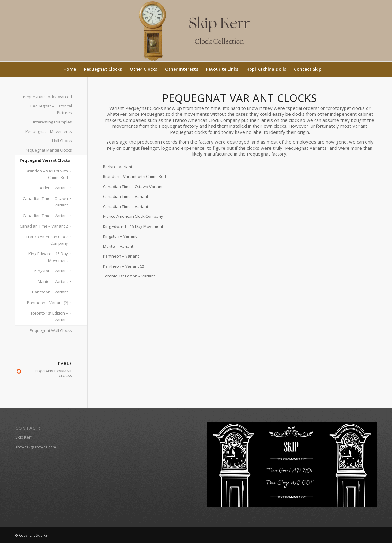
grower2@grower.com (36, 447)
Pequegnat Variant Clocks (45, 160)
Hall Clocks (62, 141)
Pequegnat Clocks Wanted (47, 97)
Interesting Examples (53, 122)
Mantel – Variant (53, 281)
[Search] (329, 69)
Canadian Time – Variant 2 (44, 226)
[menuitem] (70, 69)
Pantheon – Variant (50, 292)
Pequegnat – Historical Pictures (51, 109)
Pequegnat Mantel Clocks (48, 150)
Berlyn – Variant (53, 188)
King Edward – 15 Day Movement (48, 257)
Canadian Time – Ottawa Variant (45, 202)
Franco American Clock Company (47, 240)
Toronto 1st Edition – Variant (49, 316)
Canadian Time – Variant (45, 216)
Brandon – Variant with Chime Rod (47, 174)
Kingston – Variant (51, 271)
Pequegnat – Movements (49, 131)
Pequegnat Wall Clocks (51, 330)
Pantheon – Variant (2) (47, 303)
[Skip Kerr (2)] (196, 31)
